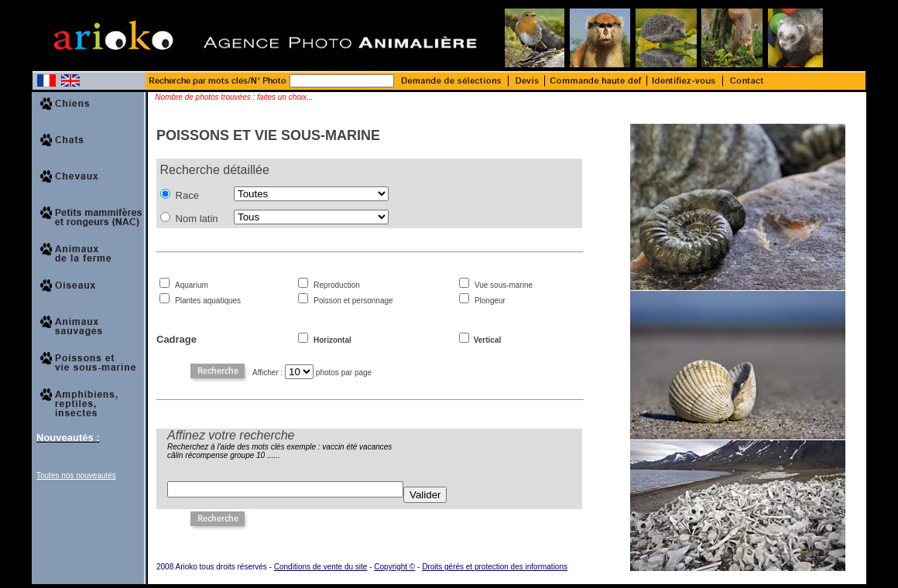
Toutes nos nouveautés (76, 475)
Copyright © (394, 567)
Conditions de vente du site (321, 567)
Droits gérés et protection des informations (495, 567)
